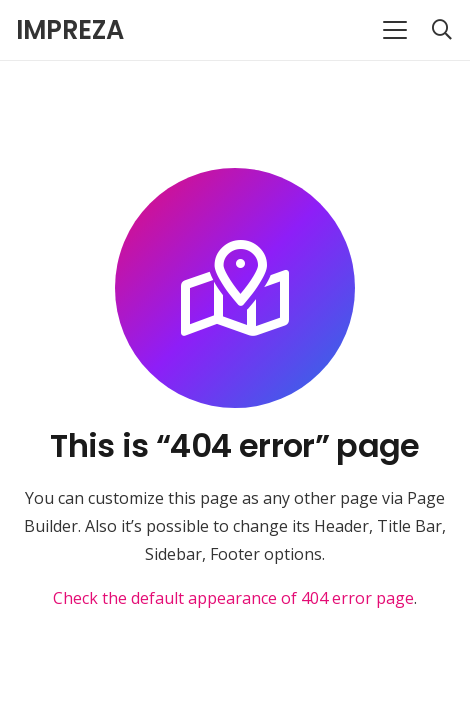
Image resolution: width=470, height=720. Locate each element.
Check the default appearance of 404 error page (233, 598)
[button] (395, 30)
